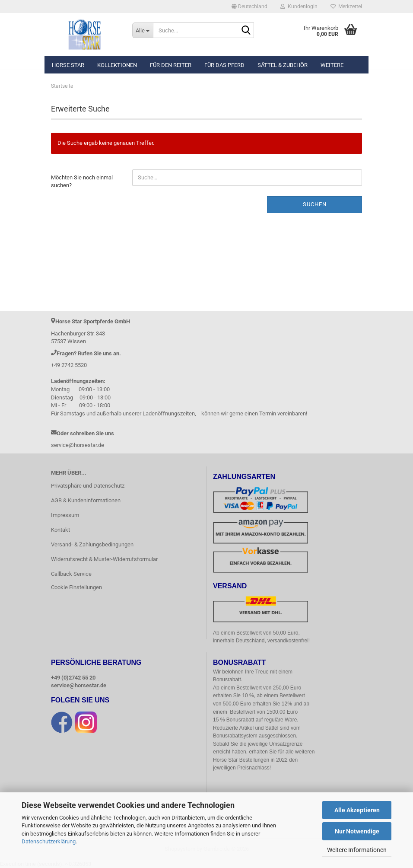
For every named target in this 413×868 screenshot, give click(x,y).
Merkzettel (346, 6)
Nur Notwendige (357, 831)
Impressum (65, 515)
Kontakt (60, 530)
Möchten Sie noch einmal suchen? (82, 182)
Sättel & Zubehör (283, 65)
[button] (249, 6)
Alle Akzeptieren (357, 810)
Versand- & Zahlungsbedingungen (92, 544)
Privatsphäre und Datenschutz (88, 486)
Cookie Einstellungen (76, 587)
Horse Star (68, 65)
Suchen (315, 204)
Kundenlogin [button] (299, 6)
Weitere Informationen (357, 850)
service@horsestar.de (79, 685)
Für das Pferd (224, 65)
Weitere (332, 65)
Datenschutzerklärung (49, 841)
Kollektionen (117, 65)
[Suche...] (143, 30)
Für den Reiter (171, 65)
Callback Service (71, 574)
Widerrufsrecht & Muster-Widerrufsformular (104, 559)
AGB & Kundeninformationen (86, 500)
